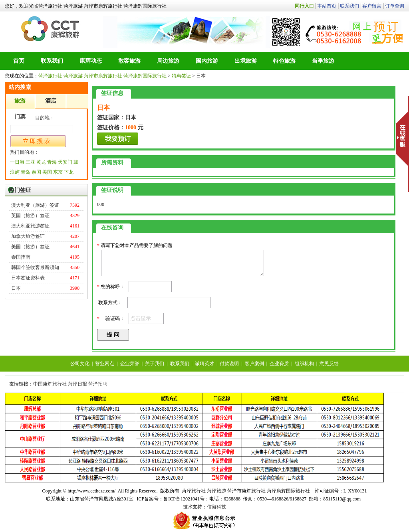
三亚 (30, 162)
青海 (52, 162)
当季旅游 (323, 61)
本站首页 (327, 6)
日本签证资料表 (28, 278)
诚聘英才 (204, 364)
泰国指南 (21, 257)
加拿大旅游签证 (28, 236)
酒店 (51, 101)
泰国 (36, 172)
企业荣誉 (130, 364)
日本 (16, 288)
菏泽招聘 (98, 384)
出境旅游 (246, 61)
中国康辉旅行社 (50, 384)
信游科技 (216, 507)
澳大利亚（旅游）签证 (35, 205)
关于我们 (155, 364)
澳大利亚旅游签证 (30, 226)
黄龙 (41, 162)
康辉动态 (91, 61)
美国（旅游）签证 (30, 247)
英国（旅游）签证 (30, 216)
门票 (20, 117)
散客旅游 (129, 61)
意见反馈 (329, 364)
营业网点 (105, 364)
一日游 (17, 162)
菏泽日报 (77, 384)
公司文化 (80, 364)
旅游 (20, 101)
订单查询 (395, 6)
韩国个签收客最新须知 (35, 267)
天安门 (65, 162)
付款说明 (229, 364)
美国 (47, 172)
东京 (58, 172)
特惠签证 (181, 76)
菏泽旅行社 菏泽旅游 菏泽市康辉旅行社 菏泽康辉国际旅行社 (51, 28)
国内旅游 (207, 61)
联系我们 (349, 6)
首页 (19, 61)
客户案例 (254, 364)
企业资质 (279, 364)
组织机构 (304, 364)
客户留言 (372, 6)
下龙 (69, 172)
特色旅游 (284, 61)
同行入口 (304, 6)
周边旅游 (168, 61)
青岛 (26, 172)
